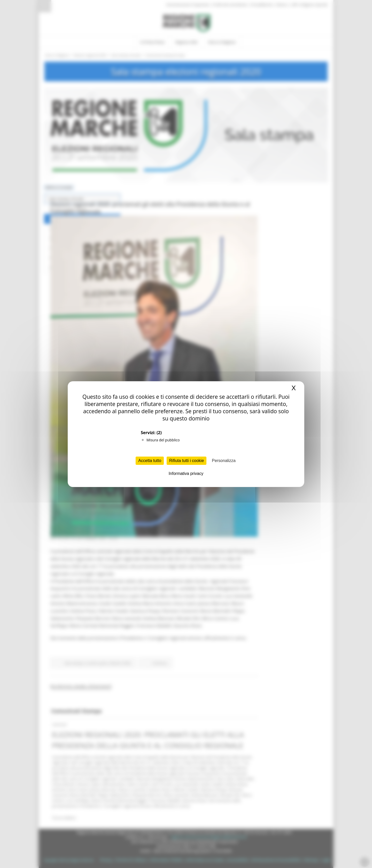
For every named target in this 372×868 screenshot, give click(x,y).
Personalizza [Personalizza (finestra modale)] (224, 461)
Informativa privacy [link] (186, 473)
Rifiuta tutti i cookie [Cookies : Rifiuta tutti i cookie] (187, 461)
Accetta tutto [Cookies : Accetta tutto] (150, 461)
